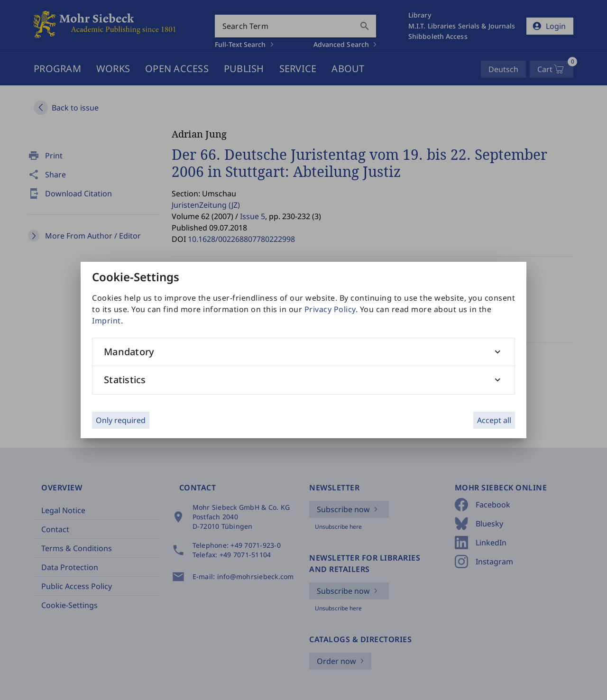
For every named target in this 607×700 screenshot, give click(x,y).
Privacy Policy (330, 309)
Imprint (106, 321)
